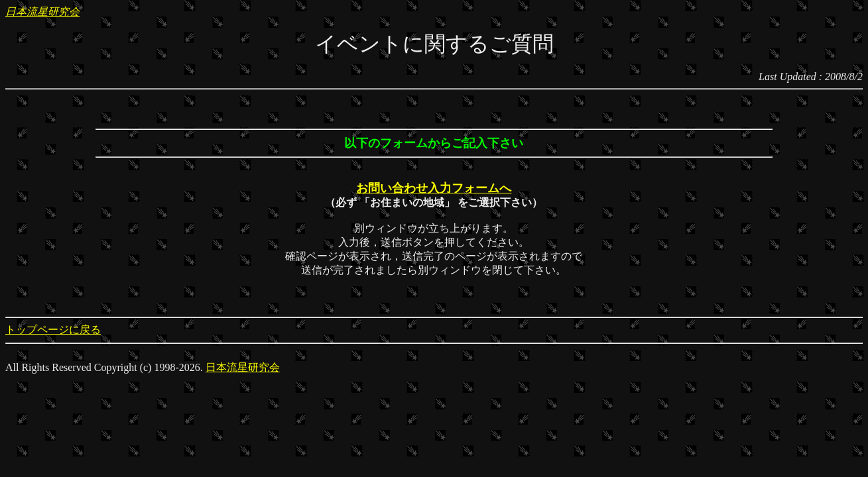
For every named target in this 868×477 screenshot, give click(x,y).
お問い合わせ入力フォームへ (434, 188)
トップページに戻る (53, 330)
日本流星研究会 (42, 12)
